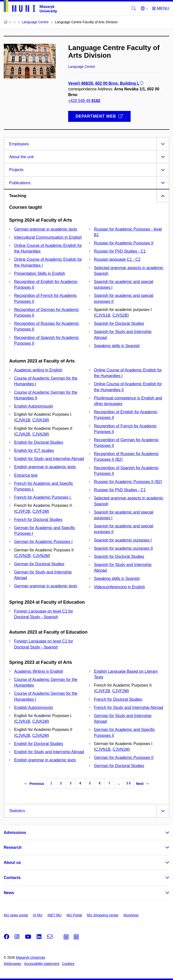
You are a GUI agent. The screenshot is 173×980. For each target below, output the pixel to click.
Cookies (68, 964)
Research (13, 847)
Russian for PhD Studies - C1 (120, 251)
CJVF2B (23, 511)
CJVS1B (103, 315)
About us (12, 863)
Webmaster (13, 964)
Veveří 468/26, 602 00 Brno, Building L (106, 83)
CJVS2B (120, 315)
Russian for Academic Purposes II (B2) (128, 482)
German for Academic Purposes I (43, 542)
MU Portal (74, 915)
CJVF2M (40, 511)
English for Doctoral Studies (39, 442)
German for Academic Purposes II (124, 758)
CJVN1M (121, 749)
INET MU (54, 915)
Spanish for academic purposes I (123, 540)
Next (142, 784)
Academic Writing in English (39, 671)
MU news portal (16, 915)
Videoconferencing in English (119, 587)
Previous (34, 784)
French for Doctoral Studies (38, 520)
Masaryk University (30, 957)
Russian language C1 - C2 (117, 259)
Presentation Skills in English (40, 273)
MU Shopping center (103, 915)
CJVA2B (23, 434)
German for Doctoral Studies (39, 564)
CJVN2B (23, 556)
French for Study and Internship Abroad (129, 708)
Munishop (131, 915)
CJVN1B (103, 749)
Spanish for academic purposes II (123, 548)
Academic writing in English (38, 370)
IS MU (38, 915)
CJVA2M (40, 434)
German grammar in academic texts (46, 229)
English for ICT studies (34, 451)
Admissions (15, 833)
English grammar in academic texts (45, 467)
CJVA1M (40, 420)
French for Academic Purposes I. (43, 497)
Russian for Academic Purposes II (124, 243)
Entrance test (26, 475)
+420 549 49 (84, 101)
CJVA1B (23, 420)
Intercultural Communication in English (48, 237)
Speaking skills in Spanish (117, 346)
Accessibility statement (42, 964)
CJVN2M (41, 556)
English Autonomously (34, 406)
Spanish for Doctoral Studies (119, 323)
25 (129, 783)
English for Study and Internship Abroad (49, 459)
